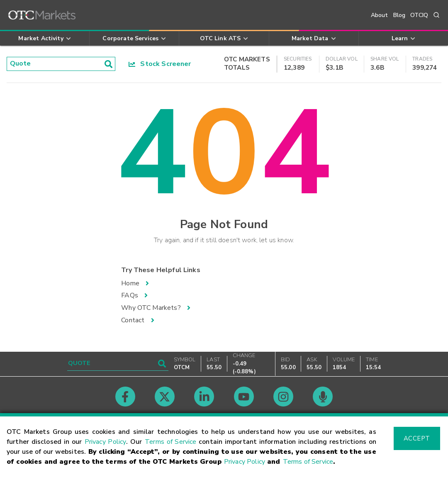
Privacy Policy (106, 442)
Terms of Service (170, 442)
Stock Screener (160, 64)
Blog (399, 15)
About (380, 15)
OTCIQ (419, 15)
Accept (417, 438)
